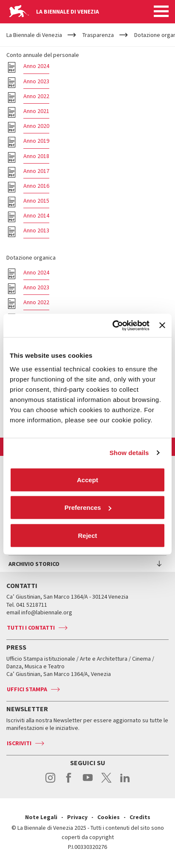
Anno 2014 (36, 215)
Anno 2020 (36, 126)
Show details (129, 453)
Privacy (77, 817)
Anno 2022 (36, 96)
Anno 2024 (36, 66)
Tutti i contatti (31, 628)
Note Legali (41, 817)
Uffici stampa (27, 689)
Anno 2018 (36, 156)
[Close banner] (162, 325)
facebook (69, 782)
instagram (50, 782)
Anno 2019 (36, 141)
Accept (87, 479)
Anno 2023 (36, 81)
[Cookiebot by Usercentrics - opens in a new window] (113, 325)
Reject (87, 535)
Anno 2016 (36, 186)
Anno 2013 (36, 230)
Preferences (88, 508)
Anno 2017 (36, 171)
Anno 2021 (36, 111)
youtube (88, 782)
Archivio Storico (34, 564)
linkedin (125, 782)
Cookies (109, 817)
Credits (140, 817)
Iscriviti (19, 743)
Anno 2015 (36, 201)
